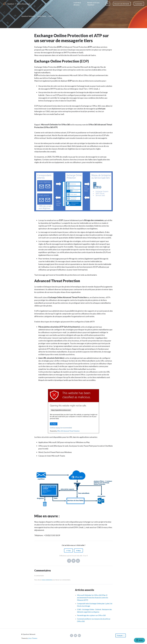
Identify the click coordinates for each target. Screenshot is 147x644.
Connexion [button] (139, 4)
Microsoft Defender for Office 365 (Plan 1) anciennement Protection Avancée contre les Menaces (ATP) (93, 598)
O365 (51, 16)
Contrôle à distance (77, 4)
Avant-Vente (42, 16)
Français (120, 635)
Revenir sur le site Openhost (93, 4)
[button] (68, 550)
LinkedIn (78, 561)
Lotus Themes (33, 638)
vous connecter (47, 580)
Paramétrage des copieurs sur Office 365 (91, 615)
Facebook (69, 561)
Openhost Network (28, 16)
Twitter (73, 561)
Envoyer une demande (122, 4)
